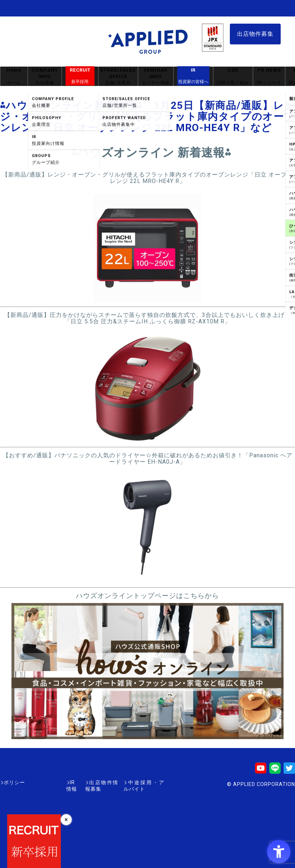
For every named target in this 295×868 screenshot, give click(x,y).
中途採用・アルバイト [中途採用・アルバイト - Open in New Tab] (137, 782)
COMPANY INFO (45, 76)
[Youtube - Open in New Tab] (261, 770)
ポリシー (14, 782)
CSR (233, 76)
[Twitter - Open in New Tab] (289, 770)
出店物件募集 (255, 34)
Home (14, 76)
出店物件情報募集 (80, 782)
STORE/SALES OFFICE (118, 76)
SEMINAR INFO (156, 76)
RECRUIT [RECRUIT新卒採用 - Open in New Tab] (80, 76)
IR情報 (42, 782)
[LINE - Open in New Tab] (275, 770)
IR (193, 76)
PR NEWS (269, 76)
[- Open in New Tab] (147, 298)
